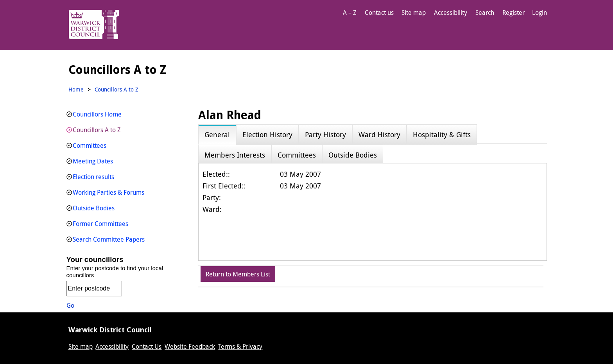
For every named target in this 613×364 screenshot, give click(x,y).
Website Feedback (190, 346)
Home (76, 89)
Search (485, 13)
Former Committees (100, 224)
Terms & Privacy (240, 346)
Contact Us (147, 346)
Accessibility (451, 13)
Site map (414, 13)
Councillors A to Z (97, 130)
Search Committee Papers (109, 239)
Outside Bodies (94, 208)
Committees (90, 145)
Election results (93, 177)
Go (70, 305)
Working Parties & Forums (108, 192)
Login (540, 13)
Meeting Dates (93, 161)
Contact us (379, 13)
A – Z (350, 13)
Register (514, 13)
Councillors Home (97, 114)
